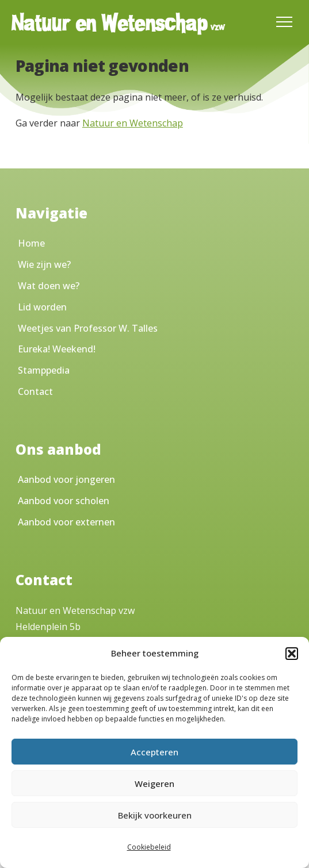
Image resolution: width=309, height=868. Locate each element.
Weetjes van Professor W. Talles (88, 328)
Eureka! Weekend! (57, 349)
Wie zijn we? (44, 264)
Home (31, 243)
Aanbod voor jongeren (66, 479)
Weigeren (154, 783)
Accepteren (154, 752)
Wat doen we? (49, 286)
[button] (292, 654)
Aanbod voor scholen (64, 501)
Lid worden (42, 307)
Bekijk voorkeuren (155, 815)
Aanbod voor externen (66, 522)
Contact (35, 391)
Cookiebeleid (149, 847)
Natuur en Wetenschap (133, 123)
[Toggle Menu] (284, 22)
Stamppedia (44, 370)
